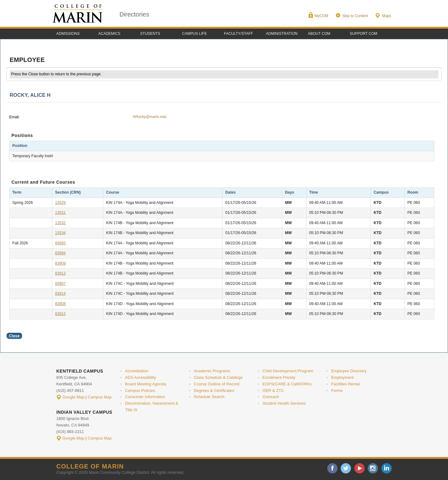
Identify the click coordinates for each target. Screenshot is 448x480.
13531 (60, 213)
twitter (346, 468)
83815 (60, 314)
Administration (282, 34)
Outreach (271, 397)
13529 (60, 203)
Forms (337, 391)
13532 (60, 223)
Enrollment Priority (279, 377)
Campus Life (194, 34)
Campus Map (100, 397)
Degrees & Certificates (214, 391)
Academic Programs (212, 371)
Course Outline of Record (217, 384)
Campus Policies (140, 391)
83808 (60, 304)
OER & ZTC (273, 391)
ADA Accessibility (141, 377)
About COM (319, 34)
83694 (60, 253)
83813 (60, 273)
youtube (359, 468)
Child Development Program (288, 371)
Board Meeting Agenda (146, 384)
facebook (332, 468)
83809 (60, 263)
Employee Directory (349, 371)
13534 (60, 233)
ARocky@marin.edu (149, 117)
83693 (60, 243)
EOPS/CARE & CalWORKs (287, 384)
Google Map (74, 397)
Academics (109, 34)
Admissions (68, 34)
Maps (387, 16)
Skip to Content (355, 16)
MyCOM (321, 16)
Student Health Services (284, 403)
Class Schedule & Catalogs (218, 377)
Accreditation (137, 371)
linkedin (387, 468)
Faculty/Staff (238, 34)
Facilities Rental (345, 384)
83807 (60, 284)
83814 (60, 294)
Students (150, 34)
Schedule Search (209, 397)
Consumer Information (145, 397)
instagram (373, 468)
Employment (342, 377)
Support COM (364, 34)
